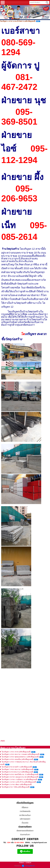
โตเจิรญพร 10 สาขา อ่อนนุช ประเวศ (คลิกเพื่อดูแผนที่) (20, 777)
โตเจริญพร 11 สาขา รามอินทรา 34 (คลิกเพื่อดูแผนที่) (19, 779)
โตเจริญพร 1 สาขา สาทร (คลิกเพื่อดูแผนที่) (16, 752)
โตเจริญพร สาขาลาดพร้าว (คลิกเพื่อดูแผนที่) (17, 767)
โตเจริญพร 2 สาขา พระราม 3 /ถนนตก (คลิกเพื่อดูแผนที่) (21, 754)
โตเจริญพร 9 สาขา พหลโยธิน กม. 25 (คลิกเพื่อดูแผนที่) (20, 774)
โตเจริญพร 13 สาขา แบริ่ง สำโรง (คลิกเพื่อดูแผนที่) (19, 782)
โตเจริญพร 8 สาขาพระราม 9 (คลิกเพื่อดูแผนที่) (17, 772)
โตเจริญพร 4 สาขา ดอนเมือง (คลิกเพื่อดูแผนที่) (17, 759)
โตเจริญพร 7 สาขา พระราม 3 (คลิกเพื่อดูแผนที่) (18, 769)
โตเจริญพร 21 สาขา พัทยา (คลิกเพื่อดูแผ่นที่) (17, 785)
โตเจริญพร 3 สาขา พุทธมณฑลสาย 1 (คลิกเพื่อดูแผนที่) (20, 757)
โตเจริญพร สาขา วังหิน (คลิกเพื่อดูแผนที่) (16, 787)
